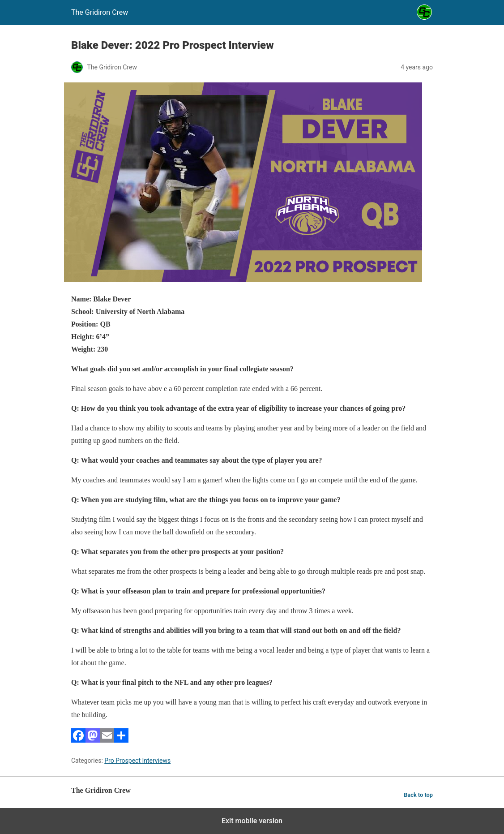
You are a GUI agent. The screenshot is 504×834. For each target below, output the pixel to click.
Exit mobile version (252, 821)
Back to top (418, 795)
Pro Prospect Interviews (137, 761)
